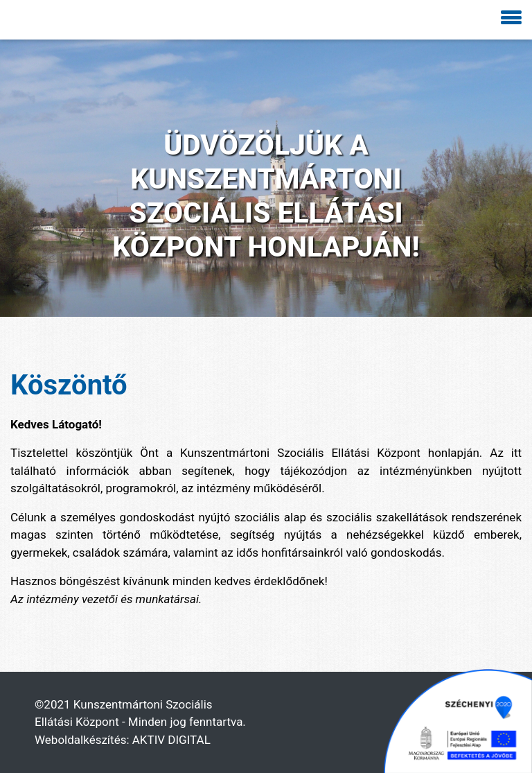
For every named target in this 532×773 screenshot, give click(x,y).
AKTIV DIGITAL (171, 740)
